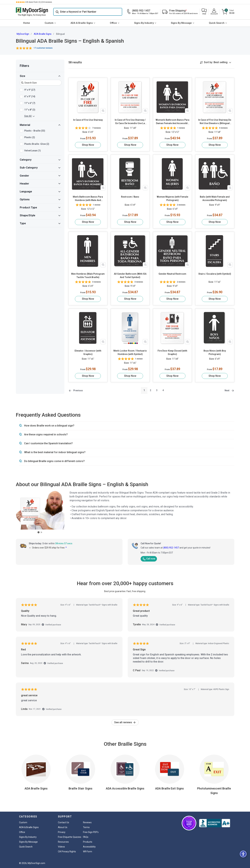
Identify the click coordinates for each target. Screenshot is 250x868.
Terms (86, 827)
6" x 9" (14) (30, 97)
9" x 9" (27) (30, 90)
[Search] (88, 12)
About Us (63, 827)
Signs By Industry (144, 23)
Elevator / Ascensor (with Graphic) (88, 352)
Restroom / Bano (130, 197)
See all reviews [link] (125, 722)
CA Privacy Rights (67, 852)
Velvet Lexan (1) (33, 151)
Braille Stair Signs (81, 788)
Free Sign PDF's (91, 832)
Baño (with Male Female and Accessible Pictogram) (215, 198)
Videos (61, 847)
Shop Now (88, 145)
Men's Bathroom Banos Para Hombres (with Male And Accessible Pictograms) (88, 199)
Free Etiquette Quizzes (70, 837)
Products (88, 842)
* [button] (66, 548)
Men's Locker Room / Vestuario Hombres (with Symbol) (130, 352)
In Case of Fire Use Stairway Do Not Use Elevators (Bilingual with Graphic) (215, 122)
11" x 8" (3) (30, 110)
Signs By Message (181, 23)
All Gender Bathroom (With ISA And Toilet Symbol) (130, 276)
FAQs (86, 837)
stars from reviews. (39, 2)
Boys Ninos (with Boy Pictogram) (215, 352)
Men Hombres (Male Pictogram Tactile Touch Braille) (88, 276)
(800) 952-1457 (171, 548)
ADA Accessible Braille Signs (125, 788)
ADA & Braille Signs (82, 23)
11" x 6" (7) (30, 103)
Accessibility (89, 847)
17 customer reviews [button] (43, 48)
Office (113, 23)
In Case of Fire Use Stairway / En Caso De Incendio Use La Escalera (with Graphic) (130, 122)
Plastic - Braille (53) (35, 131)
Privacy (62, 832)
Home (27, 23)
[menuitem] (27, 23)
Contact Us (64, 822)
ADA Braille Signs (43, 34)
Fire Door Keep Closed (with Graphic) (172, 352)
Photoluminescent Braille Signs (214, 791)
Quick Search (217, 23)
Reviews (87, 822)
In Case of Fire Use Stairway (88, 120)
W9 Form (88, 852)
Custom (49, 23)
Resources (63, 842)
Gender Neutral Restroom (172, 274)
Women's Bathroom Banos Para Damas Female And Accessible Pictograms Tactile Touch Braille (172, 122)
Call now (149, 559)
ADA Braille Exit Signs (169, 788)
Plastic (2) (30, 137)
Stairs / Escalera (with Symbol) (215, 274)
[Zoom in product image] (103, 111)
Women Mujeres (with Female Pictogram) (172, 198)
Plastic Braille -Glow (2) (37, 144)
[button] (204, 12)
